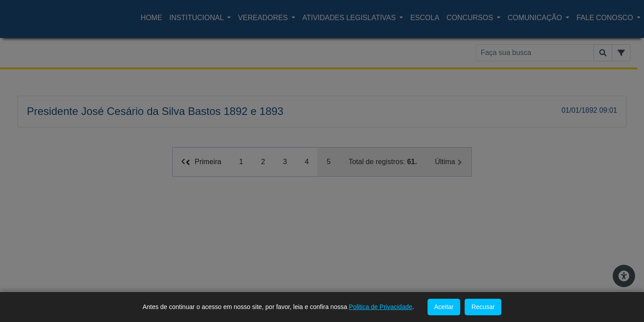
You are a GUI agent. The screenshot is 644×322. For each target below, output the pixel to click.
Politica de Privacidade (381, 307)
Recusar (483, 307)
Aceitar (444, 307)
